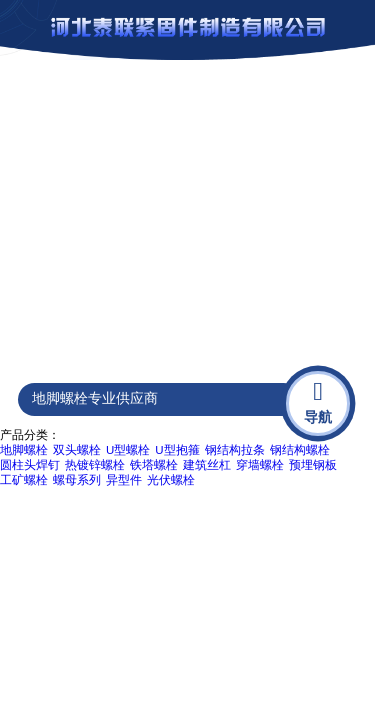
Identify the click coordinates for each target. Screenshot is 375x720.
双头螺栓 (77, 450)
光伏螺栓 (171, 480)
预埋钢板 (313, 465)
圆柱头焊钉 (30, 465)
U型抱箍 (177, 450)
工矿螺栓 (24, 480)
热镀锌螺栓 (95, 465)
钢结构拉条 (235, 450)
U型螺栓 (128, 450)
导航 (318, 401)
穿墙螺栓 (260, 465)
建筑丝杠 (207, 465)
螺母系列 (77, 480)
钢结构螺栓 (300, 450)
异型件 (124, 480)
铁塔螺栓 (154, 465)
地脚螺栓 (24, 450)
